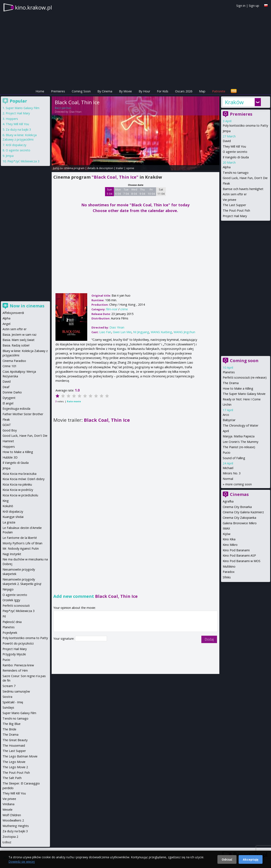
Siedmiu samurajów (16, 691)
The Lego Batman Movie (20, 756)
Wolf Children (12, 815)
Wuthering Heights (16, 826)
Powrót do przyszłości (18, 643)
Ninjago (8, 589)
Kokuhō (8, 506)
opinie (130, 168)
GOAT (7, 425)
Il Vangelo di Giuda (236, 157)
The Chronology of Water (241, 425)
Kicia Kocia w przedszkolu (20, 495)
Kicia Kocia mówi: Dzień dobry (24, 479)
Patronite (219, 91)
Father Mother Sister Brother (23, 414)
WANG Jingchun (184, 332)
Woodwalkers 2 (13, 820)
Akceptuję (251, 859)
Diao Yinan (75, 112)
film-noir (112, 309)
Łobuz (7, 842)
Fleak (226, 183)
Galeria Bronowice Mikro (240, 523)
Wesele (8, 810)
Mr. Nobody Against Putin (21, 548)
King (6, 501)
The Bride (9, 729)
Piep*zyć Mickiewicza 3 (23, 161)
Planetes (229, 372)
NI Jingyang (141, 332)
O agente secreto (235, 152)
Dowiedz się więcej (22, 862)
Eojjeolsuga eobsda (16, 409)
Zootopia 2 (10, 837)
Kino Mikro (230, 545)
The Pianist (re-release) (239, 447)
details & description (100, 168)
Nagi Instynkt (12, 554)
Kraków (234, 102)
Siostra (7, 697)
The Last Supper (234, 205)
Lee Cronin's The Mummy (241, 442)
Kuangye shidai (13, 517)
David (227, 141)
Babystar (229, 420)
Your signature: (64, 639)
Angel (6, 324)
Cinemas (239, 494)
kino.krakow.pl (33, 7)
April (226, 431)
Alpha (227, 167)
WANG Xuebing (161, 332)
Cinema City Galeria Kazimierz (243, 512)
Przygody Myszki (14, 654)
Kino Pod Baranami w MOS (242, 561)
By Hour (144, 91)
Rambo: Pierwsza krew (18, 665)
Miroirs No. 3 (232, 473)
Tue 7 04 (126, 192)
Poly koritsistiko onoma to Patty (245, 125)
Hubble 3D (10, 457)
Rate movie (74, 401)
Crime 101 (10, 366)
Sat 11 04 (161, 192)
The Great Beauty (15, 740)
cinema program (74, 168)
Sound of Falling (234, 458)
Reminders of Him (15, 670)
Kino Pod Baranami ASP (239, 555)
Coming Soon (81, 91)
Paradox (229, 572)
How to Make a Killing (238, 388)
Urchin (227, 405)
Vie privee (230, 200)
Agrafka (228, 501)
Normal (228, 479)
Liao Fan (105, 332)
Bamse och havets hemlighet (243, 189)
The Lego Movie (14, 762)
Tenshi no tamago (236, 173)
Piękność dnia (12, 622)
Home (40, 91)
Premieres (58, 91)
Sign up (254, 6)
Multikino (229, 566)
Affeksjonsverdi (13, 313)
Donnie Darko (12, 392)
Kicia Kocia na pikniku (17, 484)
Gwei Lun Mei (122, 332)
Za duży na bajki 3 (18, 129)
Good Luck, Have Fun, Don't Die (245, 178)
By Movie (125, 91)
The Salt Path (12, 778)
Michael (228, 468)
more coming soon (239, 484)
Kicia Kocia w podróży (18, 490)
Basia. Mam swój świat (19, 340)
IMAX (226, 528)
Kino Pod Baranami (236, 550)
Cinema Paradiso (14, 361)
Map (202, 91)
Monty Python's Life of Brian (22, 543)
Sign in (241, 6)
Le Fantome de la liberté (20, 538)
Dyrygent (9, 398)
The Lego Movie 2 (15, 767)
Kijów (227, 534)
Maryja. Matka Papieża (239, 436)
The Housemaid (14, 745)
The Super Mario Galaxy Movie (244, 394)
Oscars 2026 (184, 91)
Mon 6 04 (118, 192)
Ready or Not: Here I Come (242, 399)
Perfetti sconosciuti (16, 606)
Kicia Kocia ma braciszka (19, 474)
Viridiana (8, 804)
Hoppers (12, 119)
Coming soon (244, 361)
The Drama (231, 383)
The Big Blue (12, 724)
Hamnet (8, 441)
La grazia (9, 522)
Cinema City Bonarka (237, 507)
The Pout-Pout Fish (236, 210)
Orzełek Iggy (11, 600)
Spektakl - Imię (13, 702)
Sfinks (227, 577)
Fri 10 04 (151, 192)
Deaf (6, 387)
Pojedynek (10, 633)
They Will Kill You (234, 146)
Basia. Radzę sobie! (16, 345)
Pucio (227, 452)
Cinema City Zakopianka (239, 518)
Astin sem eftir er (235, 194)
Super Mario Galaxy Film (23, 108)
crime (124, 309)
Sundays (8, 707)
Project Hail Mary (235, 216)
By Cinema (105, 91)
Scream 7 (9, 686)
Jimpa (227, 131)
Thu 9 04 (142, 192)
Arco (226, 415)
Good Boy (10, 430)
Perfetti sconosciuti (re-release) (245, 377)
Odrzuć (227, 859)
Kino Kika (229, 539)
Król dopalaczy (16, 145)
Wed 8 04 (134, 192)
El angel (8, 403)
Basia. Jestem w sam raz (19, 335)
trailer (120, 168)
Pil (4, 616)
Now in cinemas (27, 306)
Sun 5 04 (110, 192)
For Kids (163, 91)
